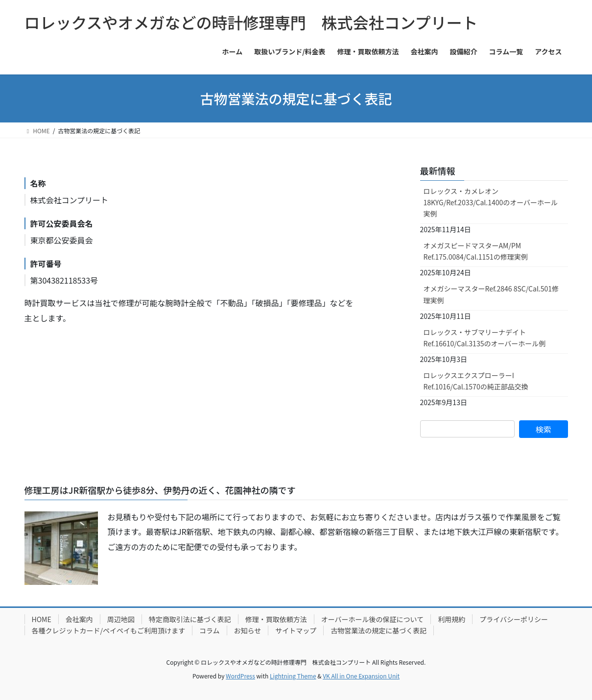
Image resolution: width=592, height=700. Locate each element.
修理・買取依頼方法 (276, 619)
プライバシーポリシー (514, 619)
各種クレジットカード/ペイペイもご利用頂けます (109, 630)
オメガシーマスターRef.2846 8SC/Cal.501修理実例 (491, 294)
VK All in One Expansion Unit (361, 676)
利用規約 (451, 619)
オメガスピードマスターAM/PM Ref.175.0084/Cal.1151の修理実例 (476, 251)
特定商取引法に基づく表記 (190, 619)
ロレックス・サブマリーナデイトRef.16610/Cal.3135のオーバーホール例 (485, 338)
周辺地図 (121, 619)
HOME (42, 619)
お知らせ (248, 630)
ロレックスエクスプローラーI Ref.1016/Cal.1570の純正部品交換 (476, 381)
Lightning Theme (293, 676)
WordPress (240, 676)
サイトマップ (296, 630)
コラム (210, 630)
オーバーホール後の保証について (372, 619)
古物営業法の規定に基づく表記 (379, 630)
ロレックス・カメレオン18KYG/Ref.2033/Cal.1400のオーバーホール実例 (491, 202)
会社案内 (79, 619)
